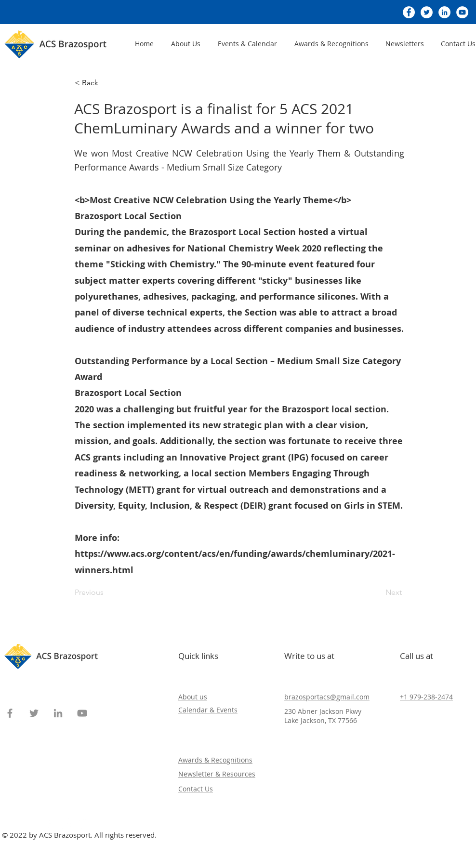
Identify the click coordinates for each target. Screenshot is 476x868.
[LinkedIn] (444, 12)
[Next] (378, 592)
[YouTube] (462, 12)
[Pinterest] (82, 823)
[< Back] (106, 83)
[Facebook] (409, 12)
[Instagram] (66, 823)
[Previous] (106, 592)
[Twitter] (427, 12)
